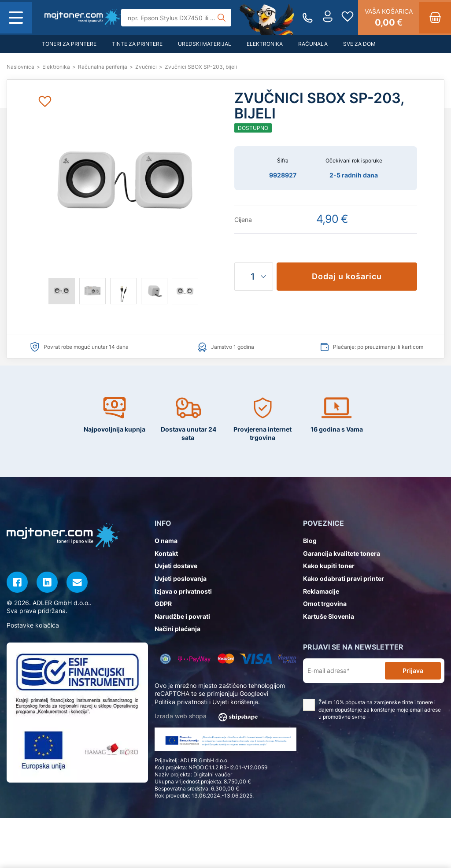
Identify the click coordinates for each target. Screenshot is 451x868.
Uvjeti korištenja (235, 702)
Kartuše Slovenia (329, 616)
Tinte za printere (137, 44)
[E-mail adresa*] (346, 671)
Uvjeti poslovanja (181, 578)
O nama (166, 541)
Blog (310, 541)
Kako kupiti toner (329, 566)
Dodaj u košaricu (347, 276)
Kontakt (166, 553)
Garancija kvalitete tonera (342, 553)
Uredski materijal (205, 44)
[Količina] (254, 277)
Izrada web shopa (209, 717)
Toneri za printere (69, 44)
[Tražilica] (176, 18)
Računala (313, 44)
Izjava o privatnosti (183, 591)
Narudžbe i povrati (182, 616)
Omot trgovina (325, 604)
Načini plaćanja (177, 629)
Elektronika (265, 44)
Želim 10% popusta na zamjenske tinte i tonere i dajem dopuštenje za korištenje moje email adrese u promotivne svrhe (372, 710)
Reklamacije (321, 591)
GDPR (163, 604)
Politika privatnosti (181, 702)
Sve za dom (359, 44)
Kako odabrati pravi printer (344, 578)
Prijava (413, 670)
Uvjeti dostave (176, 566)
